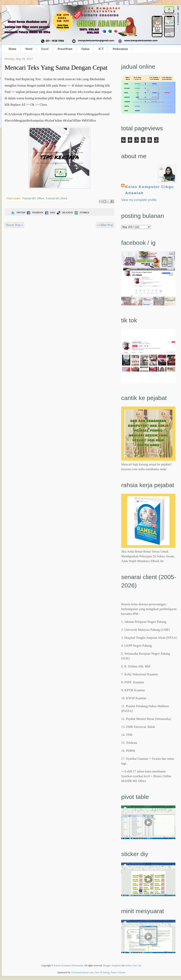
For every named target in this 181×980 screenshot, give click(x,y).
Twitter (18, 213)
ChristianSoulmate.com (82, 972)
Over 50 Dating (102, 972)
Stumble (81, 213)
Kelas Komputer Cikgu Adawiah (150, 190)
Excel (45, 49)
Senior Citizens (118, 972)
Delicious (64, 213)
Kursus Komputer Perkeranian (68, 965)
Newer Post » (14, 225)
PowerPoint (65, 49)
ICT (101, 49)
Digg (50, 213)
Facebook (35, 213)
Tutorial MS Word (56, 198)
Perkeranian (120, 49)
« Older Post (105, 225)
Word (29, 49)
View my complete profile (139, 200)
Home (12, 49)
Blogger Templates (112, 965)
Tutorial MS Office (33, 198)
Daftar (85, 49)
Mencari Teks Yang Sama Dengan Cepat (56, 67)
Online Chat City (133, 965)
